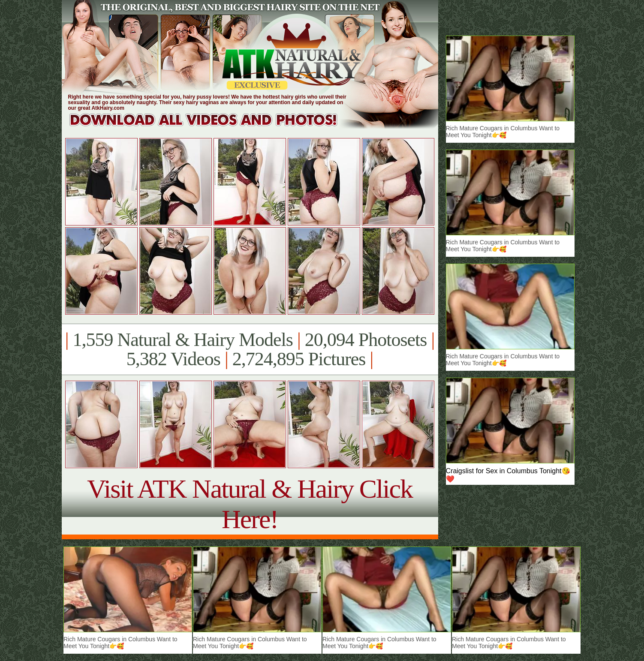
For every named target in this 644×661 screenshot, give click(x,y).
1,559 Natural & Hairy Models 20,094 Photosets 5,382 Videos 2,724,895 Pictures (250, 349)
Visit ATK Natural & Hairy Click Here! (250, 504)
